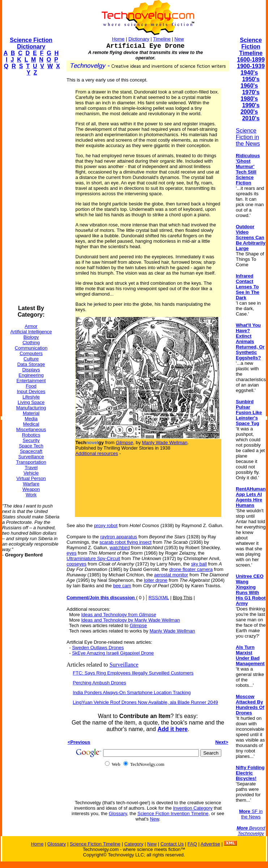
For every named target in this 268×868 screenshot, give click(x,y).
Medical (31, 424)
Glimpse (139, 625)
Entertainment (31, 381)
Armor (31, 326)
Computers (31, 353)
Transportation (31, 462)
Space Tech (31, 446)
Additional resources (97, 453)
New (179, 39)
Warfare (31, 484)
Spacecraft (31, 451)
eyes (71, 553)
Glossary (118, 813)
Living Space (31, 402)
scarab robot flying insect (126, 542)
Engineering (31, 375)
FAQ (192, 844)
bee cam (122, 586)
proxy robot (106, 525)
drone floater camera (191, 569)
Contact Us (172, 844)
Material (31, 413)
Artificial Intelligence (31, 332)
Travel (31, 468)
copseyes (76, 564)
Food (31, 386)
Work (31, 495)
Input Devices (31, 391)
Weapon (31, 489)
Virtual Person (31, 478)
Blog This (183, 598)
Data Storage (31, 364)
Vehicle (31, 473)
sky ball (199, 564)
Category (134, 844)
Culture (31, 359)
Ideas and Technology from (118, 615)
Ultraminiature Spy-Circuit (93, 558)
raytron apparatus (119, 537)
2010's (251, 118)
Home (118, 39)
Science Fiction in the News (248, 137)
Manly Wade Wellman (165, 443)
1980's (249, 99)
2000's (249, 112)
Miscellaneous (31, 429)
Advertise (210, 844)
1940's (249, 73)
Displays (31, 370)
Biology (31, 337)
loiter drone (156, 580)
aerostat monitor (171, 575)
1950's (251, 79)
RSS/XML (159, 598)
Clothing (31, 343)
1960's (249, 86)
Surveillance (31, 457)
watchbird (120, 548)
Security (31, 440)
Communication (31, 348)
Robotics (31, 435)
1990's (251, 105)
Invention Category (193, 808)
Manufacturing (31, 408)
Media (31, 419)
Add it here (173, 729)
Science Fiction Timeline (251, 47)
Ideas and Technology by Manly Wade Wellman (130, 620)
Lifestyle (31, 397)
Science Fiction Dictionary (31, 43)
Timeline (162, 39)
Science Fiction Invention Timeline (173, 813)
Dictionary (139, 39)
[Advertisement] (31, 191)
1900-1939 (251, 66)
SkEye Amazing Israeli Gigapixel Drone (113, 653)
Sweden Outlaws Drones (98, 648)
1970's (251, 92)
